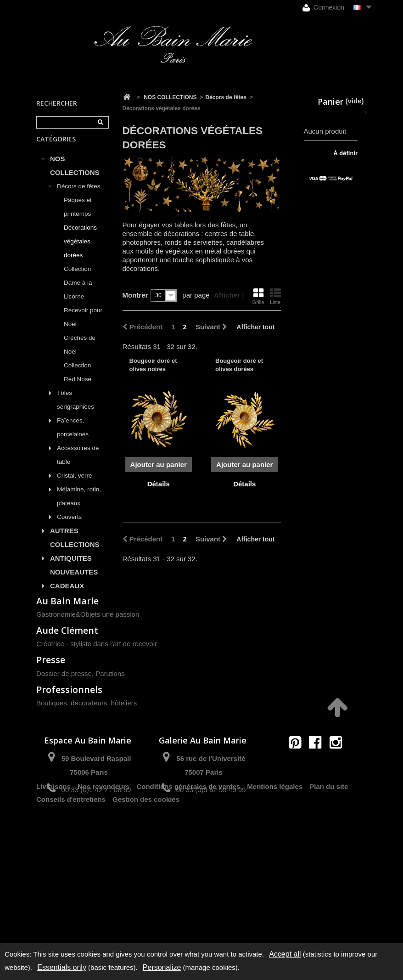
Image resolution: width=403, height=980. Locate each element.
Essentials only (62, 967)
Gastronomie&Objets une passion (88, 703)
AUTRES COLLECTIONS (75, 547)
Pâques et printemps (78, 217)
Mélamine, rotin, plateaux (79, 506)
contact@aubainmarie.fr (318, 850)
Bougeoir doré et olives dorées (239, 365)
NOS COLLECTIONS (75, 175)
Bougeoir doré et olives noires (153, 365)
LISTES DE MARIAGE (68, 616)
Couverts (69, 527)
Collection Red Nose (78, 382)
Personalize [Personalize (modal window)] (162, 967)
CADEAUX (67, 595)
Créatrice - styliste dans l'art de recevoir (97, 732)
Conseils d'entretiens (71, 923)
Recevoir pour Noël (83, 327)
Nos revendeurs (104, 910)
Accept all (285, 954)
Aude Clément (67, 719)
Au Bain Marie (67, 689)
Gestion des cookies (146, 923)
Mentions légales (275, 910)
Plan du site (329, 910)
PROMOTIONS (74, 637)
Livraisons (53, 910)
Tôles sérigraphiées (76, 409)
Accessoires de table (78, 465)
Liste (275, 296)
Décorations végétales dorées (80, 251)
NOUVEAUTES (74, 582)
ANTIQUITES (71, 568)
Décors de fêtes (79, 196)
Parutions (110, 762)
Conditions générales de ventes (188, 910)
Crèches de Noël (80, 354)
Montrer (135, 295)
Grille (258, 296)
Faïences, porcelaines (73, 437)
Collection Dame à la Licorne (78, 292)
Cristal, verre (75, 485)
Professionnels (69, 778)
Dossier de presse (64, 762)
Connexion (323, 8)
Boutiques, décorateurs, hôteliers (87, 791)
